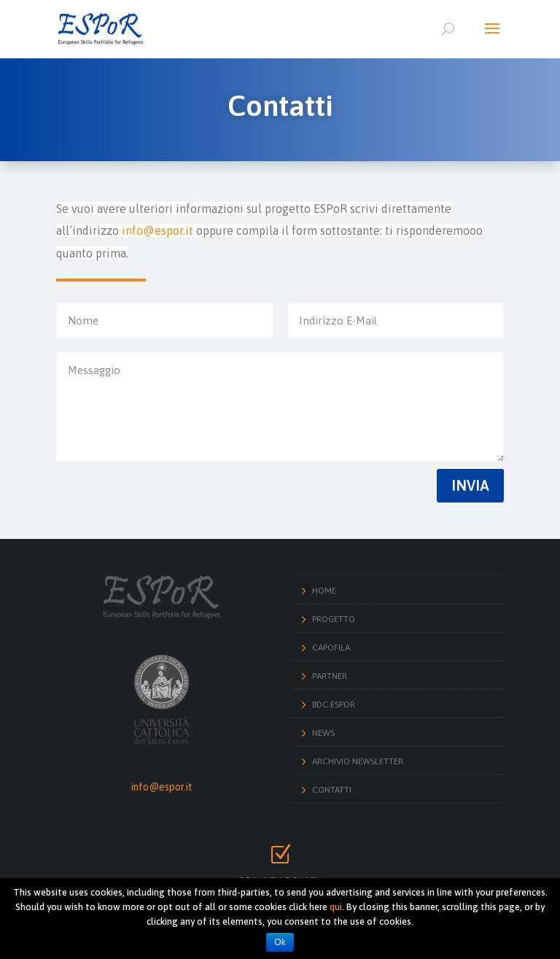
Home (324, 591)
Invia (470, 485)
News (323, 733)
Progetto (334, 619)
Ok (280, 942)
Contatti (332, 790)
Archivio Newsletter (358, 761)
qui (336, 907)
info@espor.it (162, 787)
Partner (330, 676)
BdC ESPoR (334, 704)
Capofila (331, 648)
